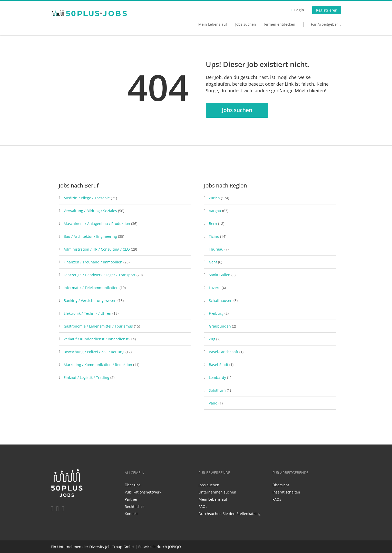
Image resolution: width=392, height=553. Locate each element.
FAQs (203, 506)
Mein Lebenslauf (213, 24)
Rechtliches (135, 506)
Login (299, 10)
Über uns (133, 485)
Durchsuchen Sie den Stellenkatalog (230, 514)
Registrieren (327, 10)
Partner (131, 499)
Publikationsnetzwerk (143, 492)
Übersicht (281, 485)
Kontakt (131, 514)
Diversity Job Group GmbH (112, 547)
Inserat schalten (286, 492)
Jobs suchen (246, 24)
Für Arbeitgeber (325, 24)
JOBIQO (174, 547)
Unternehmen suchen (217, 492)
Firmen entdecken (280, 24)
